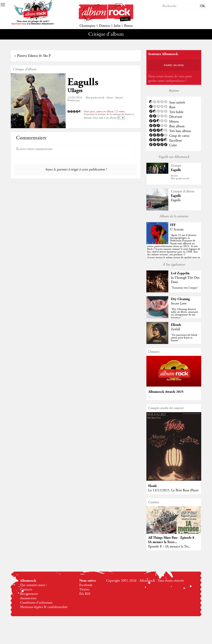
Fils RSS (85, 594)
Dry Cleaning (180, 299)
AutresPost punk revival (180, 177)
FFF (173, 225)
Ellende (176, 325)
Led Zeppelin (180, 273)
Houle (153, 486)
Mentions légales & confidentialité (44, 607)
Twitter (84, 590)
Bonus (128, 26)
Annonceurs (28, 598)
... (150, 396)
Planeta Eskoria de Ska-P (34, 56)
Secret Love (179, 304)
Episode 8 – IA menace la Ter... (170, 547)
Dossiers (104, 26)
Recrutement (29, 594)
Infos (117, 26)
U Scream (177, 229)
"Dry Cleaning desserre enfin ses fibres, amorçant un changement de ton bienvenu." (184, 313)
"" (174, 249)
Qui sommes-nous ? (33, 585)
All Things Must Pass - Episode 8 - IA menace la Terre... (172, 540)
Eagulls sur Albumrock (174, 157)
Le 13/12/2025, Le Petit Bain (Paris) (173, 490)
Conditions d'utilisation (36, 603)
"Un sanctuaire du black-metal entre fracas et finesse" (184, 338)
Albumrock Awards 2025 (166, 392)
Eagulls (83, 82)
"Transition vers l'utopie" (184, 288)
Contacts (26, 590)
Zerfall (175, 329)
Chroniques (87, 26)
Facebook (86, 585)
